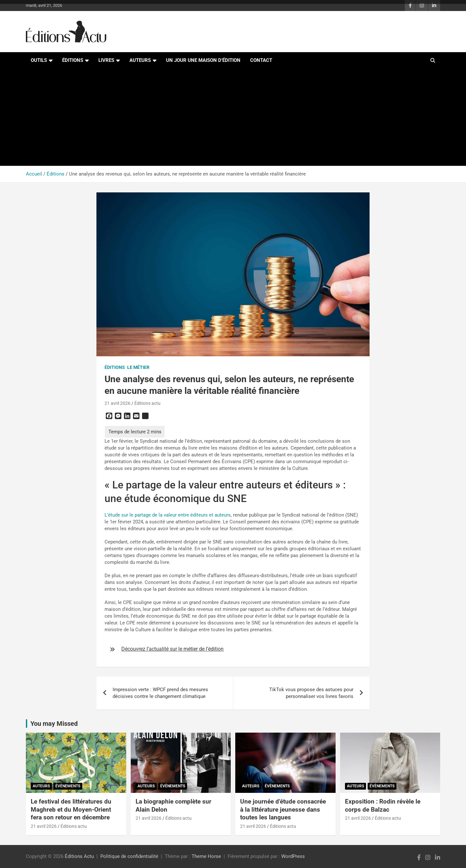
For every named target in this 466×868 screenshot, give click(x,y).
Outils (39, 60)
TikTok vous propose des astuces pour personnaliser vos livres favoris (311, 693)
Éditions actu (147, 403)
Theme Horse (206, 856)
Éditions (73, 60)
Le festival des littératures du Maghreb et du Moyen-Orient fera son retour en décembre (71, 809)
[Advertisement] (233, 117)
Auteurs (140, 60)
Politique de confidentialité (129, 856)
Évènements (68, 786)
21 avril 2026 (117, 403)
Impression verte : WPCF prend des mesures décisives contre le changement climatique (160, 693)
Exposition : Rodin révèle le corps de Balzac (383, 805)
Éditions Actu (79, 856)
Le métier (138, 367)
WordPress (293, 856)
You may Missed (54, 724)
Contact (261, 60)
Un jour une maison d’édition (203, 60)
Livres (106, 60)
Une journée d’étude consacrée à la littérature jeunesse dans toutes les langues (283, 809)
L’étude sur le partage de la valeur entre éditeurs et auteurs (168, 515)
